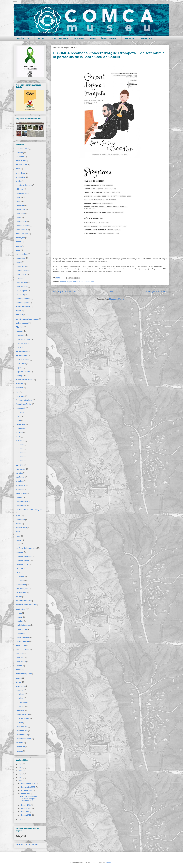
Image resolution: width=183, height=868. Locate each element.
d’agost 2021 (26, 794)
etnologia (20, 376)
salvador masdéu (23, 650)
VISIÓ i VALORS (60, 38)
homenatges (21, 428)
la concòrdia (21, 485)
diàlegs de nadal (22, 323)
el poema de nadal (23, 339)
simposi (19, 678)
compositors (21, 258)
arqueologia (21, 173)
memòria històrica (23, 501)
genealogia (20, 412)
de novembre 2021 (28, 787)
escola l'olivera (22, 355)
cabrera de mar (22, 193)
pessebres (20, 581)
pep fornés (20, 577)
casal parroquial (22, 234)
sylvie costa (20, 686)
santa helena (21, 662)
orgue (69, 282)
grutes (18, 420)
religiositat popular (23, 625)
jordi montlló (21, 469)
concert (63, 282)
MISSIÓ (41, 38)
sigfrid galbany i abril (24, 674)
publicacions (21, 609)
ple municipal (21, 593)
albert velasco (21, 161)
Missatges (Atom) (116, 299)
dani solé (19, 315)
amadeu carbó (22, 165)
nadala (19, 540)
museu (19, 524)
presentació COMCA (24, 601)
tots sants (20, 690)
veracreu (19, 723)
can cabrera (21, 209)
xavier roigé (20, 747)
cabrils (19, 197)
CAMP (19, 201)
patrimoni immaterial (24, 556)
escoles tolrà (21, 364)
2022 (21, 778)
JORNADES (146, 38)
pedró (18, 572)
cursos (19, 311)
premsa (19, 597)
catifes (19, 242)
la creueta (20, 489)
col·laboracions (22, 254)
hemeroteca (21, 424)
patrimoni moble (22, 564)
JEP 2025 (20, 465)
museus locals (21, 528)
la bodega (20, 481)
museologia (20, 520)
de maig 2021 (26, 808)
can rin (19, 218)
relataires (20, 621)
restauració (20, 633)
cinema (19, 246)
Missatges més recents (65, 291)
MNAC (19, 516)
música (19, 532)
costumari (20, 278)
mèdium (19, 497)
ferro (18, 392)
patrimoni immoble (23, 560)
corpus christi (21, 274)
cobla (18, 250)
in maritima (20, 441)
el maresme (21, 335)
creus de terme (22, 287)
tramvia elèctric (22, 702)
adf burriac (20, 157)
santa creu (20, 658)
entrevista (20, 347)
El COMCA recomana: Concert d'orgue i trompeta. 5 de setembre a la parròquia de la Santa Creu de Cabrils (109, 55)
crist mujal (20, 295)
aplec (18, 169)
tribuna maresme (22, 714)
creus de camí (21, 282)
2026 (21, 764)
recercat (19, 617)
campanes (20, 205)
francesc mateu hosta (24, 400)
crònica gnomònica (23, 299)
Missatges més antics (156, 291)
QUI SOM (79, 38)
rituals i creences (22, 641)
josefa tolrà (20, 477)
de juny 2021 (26, 805)
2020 (21, 819)
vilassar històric (22, 735)
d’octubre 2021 (27, 790)
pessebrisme (21, 585)
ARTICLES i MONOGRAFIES (104, 38)
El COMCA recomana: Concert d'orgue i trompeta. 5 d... (29, 799)
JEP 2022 (20, 453)
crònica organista (23, 303)
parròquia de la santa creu (83, 282)
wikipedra (20, 743)
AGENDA (129, 38)
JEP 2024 (20, 461)
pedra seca (20, 568)
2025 (21, 768)
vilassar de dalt (22, 727)
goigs (18, 416)
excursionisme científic (25, 380)
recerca (19, 613)
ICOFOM (19, 433)
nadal (18, 536)
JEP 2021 (20, 449)
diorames (20, 331)
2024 (21, 771)
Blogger (109, 862)
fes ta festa (20, 396)
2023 (21, 774)
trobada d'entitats (23, 718)
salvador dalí (21, 645)
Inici (111, 291)
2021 (21, 781)
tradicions (20, 698)
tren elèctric (20, 706)
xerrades (19, 751)
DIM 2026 (20, 327)
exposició (20, 384)
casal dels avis (22, 230)
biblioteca (20, 189)
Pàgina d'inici (24, 38)
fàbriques (20, 388)
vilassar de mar (22, 731)
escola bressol (22, 351)
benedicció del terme (24, 185)
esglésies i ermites (23, 372)
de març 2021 (26, 815)
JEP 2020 (20, 445)
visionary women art (24, 739)
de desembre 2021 (28, 784)
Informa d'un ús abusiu (27, 845)
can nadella (20, 214)
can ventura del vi (23, 226)
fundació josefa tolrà (24, 404)
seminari (19, 670)
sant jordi (20, 654)
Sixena (19, 682)
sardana (19, 666)
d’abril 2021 (25, 812)
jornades (19, 473)
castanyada (20, 238)
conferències (21, 266)
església (19, 368)
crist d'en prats (22, 291)
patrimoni (20, 552)
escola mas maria (23, 360)
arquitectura (21, 177)
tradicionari (20, 694)
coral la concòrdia (23, 270)
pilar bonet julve (22, 589)
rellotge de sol (21, 629)
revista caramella (23, 637)
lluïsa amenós (21, 493)
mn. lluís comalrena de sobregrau (29, 510)
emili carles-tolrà (22, 343)
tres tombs (20, 710)
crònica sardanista (23, 307)
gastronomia (21, 408)
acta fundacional (22, 149)
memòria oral (21, 506)
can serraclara (21, 222)
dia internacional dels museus (27, 319)
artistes (19, 181)
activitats (19, 153)
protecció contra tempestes (26, 605)
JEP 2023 (20, 457)
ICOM (18, 437)
